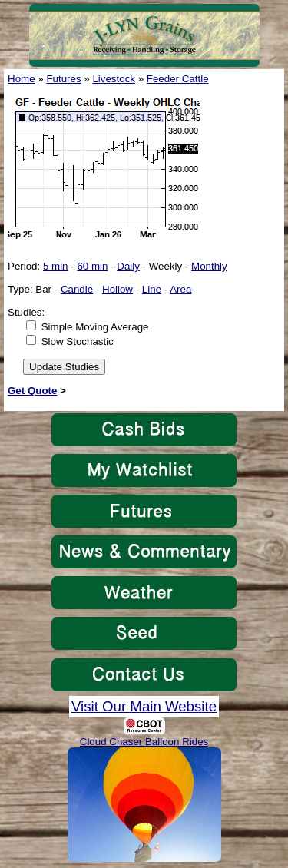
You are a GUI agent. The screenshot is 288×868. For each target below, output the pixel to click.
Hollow (118, 289)
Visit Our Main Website (144, 706)
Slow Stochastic (78, 341)
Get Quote (32, 391)
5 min (56, 266)
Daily (128, 266)
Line (152, 289)
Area (180, 289)
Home (22, 79)
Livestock (114, 79)
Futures (63, 79)
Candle (77, 289)
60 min (92, 266)
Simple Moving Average (95, 327)
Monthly (209, 266)
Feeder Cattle (178, 79)
